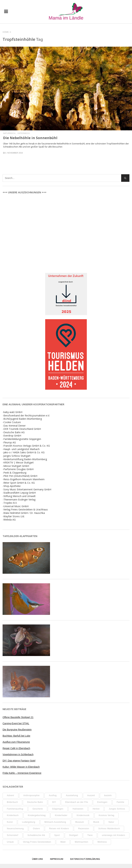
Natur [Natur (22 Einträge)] (111, 822)
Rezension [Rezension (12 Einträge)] (84, 829)
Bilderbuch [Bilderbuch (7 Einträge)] (12, 802)
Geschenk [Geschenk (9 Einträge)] (38, 809)
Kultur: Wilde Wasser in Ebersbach (21, 767)
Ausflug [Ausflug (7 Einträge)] (53, 795)
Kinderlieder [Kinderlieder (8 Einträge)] (61, 815)
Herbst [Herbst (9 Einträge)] (96, 809)
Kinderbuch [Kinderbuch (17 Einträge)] (13, 815)
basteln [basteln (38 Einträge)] (108, 795)
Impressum (57, 859)
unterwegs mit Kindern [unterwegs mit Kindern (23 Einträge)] (114, 835)
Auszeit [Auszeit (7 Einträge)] (91, 795)
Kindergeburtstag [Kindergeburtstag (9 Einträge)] (37, 815)
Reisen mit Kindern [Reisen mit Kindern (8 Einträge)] (59, 829)
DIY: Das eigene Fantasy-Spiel (19, 761)
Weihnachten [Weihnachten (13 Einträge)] (81, 842)
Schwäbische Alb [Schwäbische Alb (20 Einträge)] (36, 835)
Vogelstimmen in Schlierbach (18, 754)
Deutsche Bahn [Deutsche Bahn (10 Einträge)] (35, 802)
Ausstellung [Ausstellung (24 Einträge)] (72, 795)
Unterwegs (23, 133)
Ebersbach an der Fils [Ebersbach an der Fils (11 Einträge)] (77, 802)
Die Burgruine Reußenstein (17, 730)
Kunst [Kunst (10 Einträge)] (10, 822)
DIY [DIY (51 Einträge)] (54, 802)
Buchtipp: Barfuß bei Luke (16, 736)
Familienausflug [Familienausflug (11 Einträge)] (15, 809)
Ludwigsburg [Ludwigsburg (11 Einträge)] (29, 822)
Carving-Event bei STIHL (16, 723)
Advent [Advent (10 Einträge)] (10, 795)
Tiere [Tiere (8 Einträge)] (90, 835)
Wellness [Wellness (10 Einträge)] (102, 842)
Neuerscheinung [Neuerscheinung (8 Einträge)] (15, 829)
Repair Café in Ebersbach (16, 748)
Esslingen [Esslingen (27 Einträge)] (102, 802)
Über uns (37, 859)
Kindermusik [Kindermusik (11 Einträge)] (83, 815)
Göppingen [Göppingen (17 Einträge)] (58, 809)
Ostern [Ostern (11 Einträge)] (37, 829)
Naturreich (9, 133)
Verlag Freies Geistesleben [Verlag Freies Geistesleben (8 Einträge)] (37, 842)
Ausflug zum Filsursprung (16, 742)
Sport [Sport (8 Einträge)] (57, 835)
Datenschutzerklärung (85, 859)
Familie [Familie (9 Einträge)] (120, 802)
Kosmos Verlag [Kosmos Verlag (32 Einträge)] (107, 815)
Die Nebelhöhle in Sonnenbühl (30, 138)
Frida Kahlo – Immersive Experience (22, 773)
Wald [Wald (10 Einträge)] (63, 842)
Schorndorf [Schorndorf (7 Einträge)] (13, 835)
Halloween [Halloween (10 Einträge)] (78, 809)
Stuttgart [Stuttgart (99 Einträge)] (74, 835)
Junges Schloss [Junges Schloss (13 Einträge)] (117, 809)
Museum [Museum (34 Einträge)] (80, 822)
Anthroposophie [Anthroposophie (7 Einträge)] (32, 795)
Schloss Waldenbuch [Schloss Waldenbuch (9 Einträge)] (109, 829)
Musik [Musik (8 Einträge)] (96, 822)
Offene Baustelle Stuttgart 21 (18, 717)
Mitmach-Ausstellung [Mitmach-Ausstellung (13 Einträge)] (55, 822)
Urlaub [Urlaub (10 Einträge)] (10, 842)
